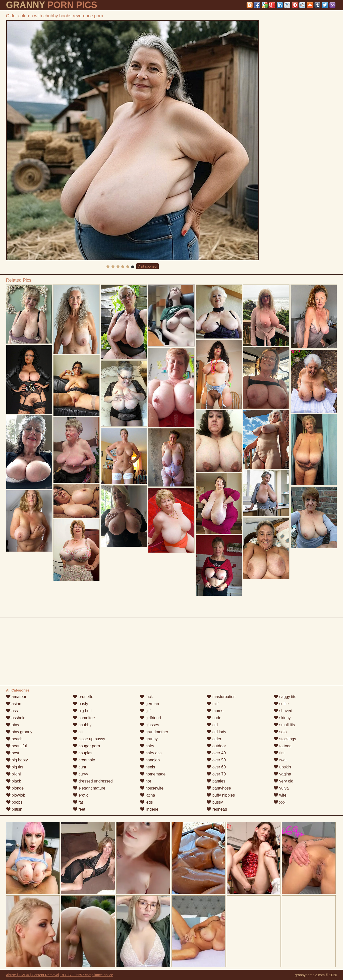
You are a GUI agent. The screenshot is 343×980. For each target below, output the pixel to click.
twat (280, 760)
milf (213, 704)
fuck (146, 697)
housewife (152, 788)
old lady (216, 732)
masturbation (221, 697)
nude (214, 718)
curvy (80, 774)
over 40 (216, 753)
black (14, 781)
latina (148, 795)
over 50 (216, 760)
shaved (283, 711)
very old (283, 781)
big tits (15, 767)
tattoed (283, 746)
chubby (82, 725)
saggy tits (285, 697)
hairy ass (151, 753)
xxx (279, 802)
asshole (16, 718)
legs (146, 802)
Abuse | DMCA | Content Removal (33, 975)
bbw (13, 725)
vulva (281, 788)
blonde (15, 788)
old (212, 725)
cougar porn (86, 746)
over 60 (216, 767)
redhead (217, 809)
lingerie (149, 809)
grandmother (154, 732)
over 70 (216, 774)
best (13, 753)
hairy (147, 746)
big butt (82, 711)
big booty (17, 760)
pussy (215, 802)
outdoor (216, 746)
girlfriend (150, 718)
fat (78, 802)
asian (14, 704)
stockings (285, 739)
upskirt (282, 767)
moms (215, 711)
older (214, 739)
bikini (13, 774)
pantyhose (219, 788)
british (14, 809)
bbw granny (19, 732)
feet (79, 809)
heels (148, 767)
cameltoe (84, 718)
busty (80, 704)
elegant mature (89, 788)
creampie (84, 760)
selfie (281, 704)
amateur (16, 697)
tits (279, 753)
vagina (282, 774)
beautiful (16, 746)
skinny (282, 718)
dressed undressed (93, 781)
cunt (79, 767)
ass (12, 711)
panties (216, 781)
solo (280, 732)
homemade (153, 774)
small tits (284, 725)
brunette (83, 697)
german (150, 704)
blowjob (16, 795)
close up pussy (89, 739)
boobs (14, 802)
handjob (150, 760)
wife (280, 795)
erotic (81, 795)
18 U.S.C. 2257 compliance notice (87, 975)
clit (78, 732)
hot (146, 781)
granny (149, 739)
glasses (150, 725)
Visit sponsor (148, 266)
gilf (145, 711)
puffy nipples (221, 795)
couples (83, 753)
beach (14, 739)
